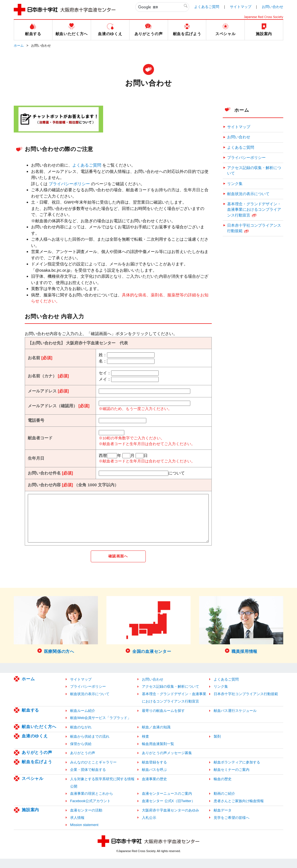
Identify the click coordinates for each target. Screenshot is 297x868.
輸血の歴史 (223, 788)
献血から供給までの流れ (90, 746)
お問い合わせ (273, 7)
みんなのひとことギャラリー (93, 772)
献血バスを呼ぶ (154, 779)
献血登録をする (154, 772)
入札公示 (149, 827)
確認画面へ (118, 565)
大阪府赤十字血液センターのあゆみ (170, 819)
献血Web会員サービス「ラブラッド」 (101, 727)
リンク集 (235, 184)
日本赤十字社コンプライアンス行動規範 (254, 228)
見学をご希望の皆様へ (232, 827)
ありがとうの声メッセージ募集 (167, 762)
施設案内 (30, 819)
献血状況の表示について (248, 194)
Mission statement (84, 834)
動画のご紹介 (224, 803)
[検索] (162, 7)
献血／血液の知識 (156, 736)
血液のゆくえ (35, 745)
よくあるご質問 (207, 7)
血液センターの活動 (86, 819)
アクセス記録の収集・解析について (254, 171)
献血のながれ (81, 736)
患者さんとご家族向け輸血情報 (239, 810)
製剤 (217, 746)
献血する (30, 719)
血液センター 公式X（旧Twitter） (168, 810)
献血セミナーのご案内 (232, 779)
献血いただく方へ (39, 736)
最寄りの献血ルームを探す (163, 720)
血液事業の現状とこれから (92, 803)
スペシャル (33, 787)
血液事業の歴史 (154, 788)
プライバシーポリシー (69, 184)
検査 (145, 746)
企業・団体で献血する (88, 779)
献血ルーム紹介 (83, 720)
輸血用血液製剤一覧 (158, 753)
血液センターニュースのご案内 (167, 803)
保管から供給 (81, 753)
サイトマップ (241, 7)
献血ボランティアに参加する (237, 772)
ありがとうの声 (37, 762)
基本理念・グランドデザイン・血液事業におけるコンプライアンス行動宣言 (254, 210)
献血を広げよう (37, 771)
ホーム (19, 46)
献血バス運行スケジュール (235, 720)
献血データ (223, 819)
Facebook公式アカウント (90, 810)
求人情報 (77, 827)
